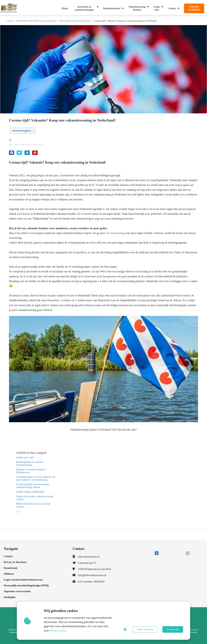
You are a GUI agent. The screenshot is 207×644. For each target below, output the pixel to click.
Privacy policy (58, 630)
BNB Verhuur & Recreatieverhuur (29, 145)
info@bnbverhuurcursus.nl (92, 575)
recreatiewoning (115, 233)
